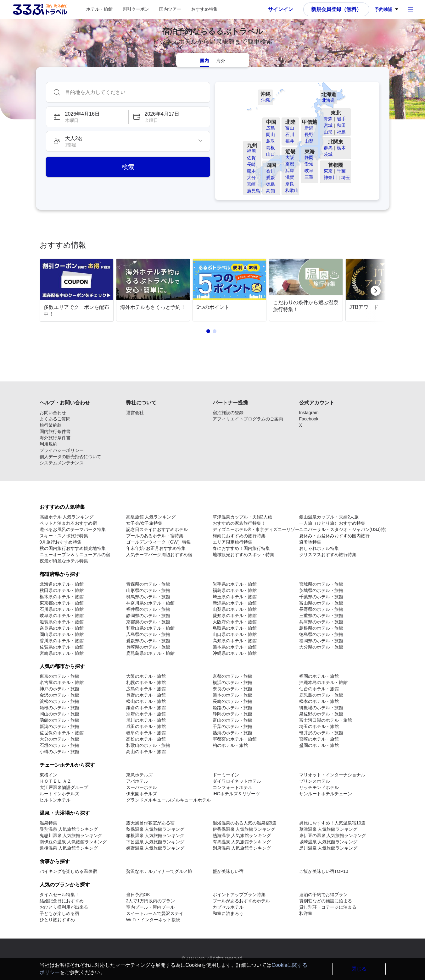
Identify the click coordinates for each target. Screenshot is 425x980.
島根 (271, 148)
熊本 (251, 171)
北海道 (328, 100)
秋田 (341, 125)
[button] (87, 117)
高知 (271, 191)
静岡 (309, 157)
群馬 (328, 148)
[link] (78, 291)
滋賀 (290, 177)
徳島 (271, 184)
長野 (309, 134)
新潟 (309, 128)
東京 (328, 171)
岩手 (341, 119)
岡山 (271, 134)
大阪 (290, 157)
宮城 (328, 125)
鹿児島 (254, 191)
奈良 (290, 184)
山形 (328, 132)
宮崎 (251, 184)
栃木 (341, 148)
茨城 (328, 154)
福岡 (251, 151)
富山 (290, 128)
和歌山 (292, 190)
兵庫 (290, 171)
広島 (271, 128)
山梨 (309, 141)
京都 (290, 164)
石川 (290, 134)
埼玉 (346, 178)
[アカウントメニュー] (411, 9)
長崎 (251, 164)
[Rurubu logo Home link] (40, 9)
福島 (341, 132)
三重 (309, 177)
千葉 (341, 171)
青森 (328, 119)
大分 (251, 178)
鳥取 (271, 141)
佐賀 (251, 158)
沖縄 (266, 100)
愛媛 (271, 178)
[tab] (204, 60)
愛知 (309, 164)
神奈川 (330, 178)
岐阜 (309, 171)
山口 (271, 154)
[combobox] (134, 92)
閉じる (359, 969)
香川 (271, 171)
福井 (290, 141)
